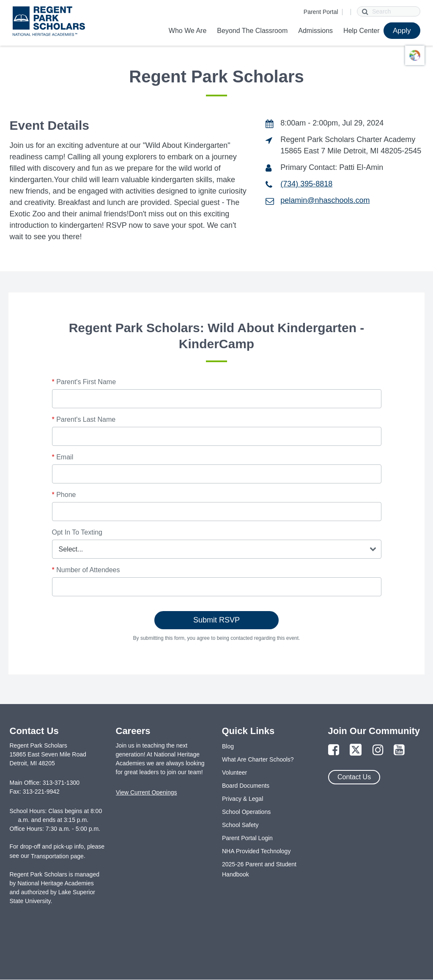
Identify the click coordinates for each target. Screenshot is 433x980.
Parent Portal (321, 12)
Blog (228, 746)
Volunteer (234, 773)
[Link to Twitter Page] (356, 750)
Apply (402, 31)
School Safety (240, 825)
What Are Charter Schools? (258, 759)
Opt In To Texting (77, 532)
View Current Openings (146, 792)
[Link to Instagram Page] (378, 750)
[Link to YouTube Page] (399, 750)
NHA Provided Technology (256, 851)
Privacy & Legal (243, 799)
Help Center (361, 31)
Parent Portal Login (247, 838)
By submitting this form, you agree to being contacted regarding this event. (217, 638)
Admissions (315, 31)
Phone (64, 495)
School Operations (246, 812)
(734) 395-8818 (306, 184)
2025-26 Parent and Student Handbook (259, 869)
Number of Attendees (86, 570)
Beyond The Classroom (252, 31)
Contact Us (354, 777)
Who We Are (188, 31)
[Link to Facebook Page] (334, 750)
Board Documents (246, 786)
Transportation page (57, 856)
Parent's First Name (84, 382)
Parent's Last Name (84, 419)
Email (63, 457)
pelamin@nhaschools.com (325, 200)
